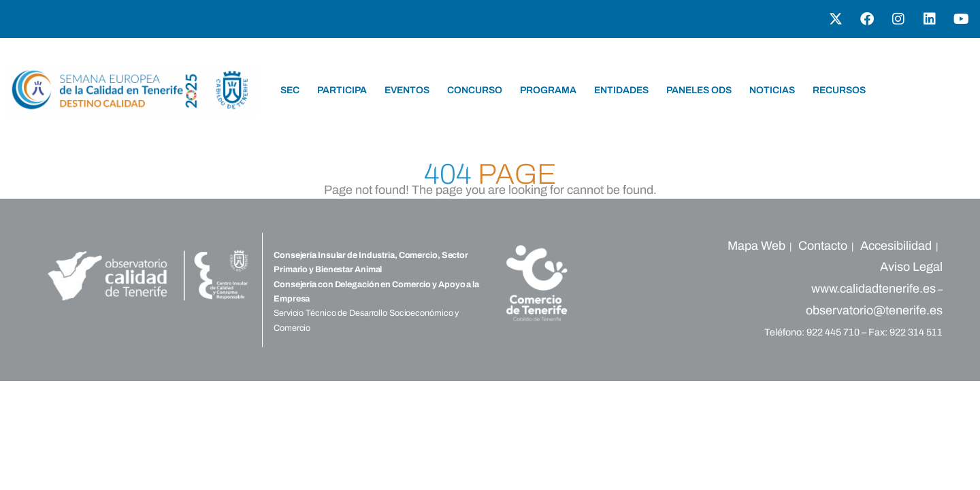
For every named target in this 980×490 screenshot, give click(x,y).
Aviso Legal (911, 267)
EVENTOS (407, 90)
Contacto (823, 246)
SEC (290, 90)
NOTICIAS (772, 90)
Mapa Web (756, 246)
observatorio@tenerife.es (874, 310)
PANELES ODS (699, 90)
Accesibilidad (896, 246)
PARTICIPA (342, 90)
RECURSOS (839, 90)
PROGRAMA (548, 90)
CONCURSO (475, 90)
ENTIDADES (621, 90)
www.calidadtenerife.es (873, 289)
